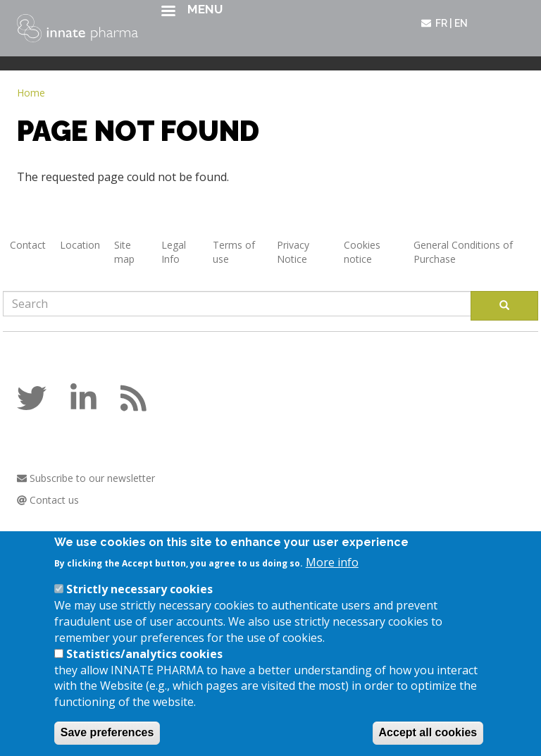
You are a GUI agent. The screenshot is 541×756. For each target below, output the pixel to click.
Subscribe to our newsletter (86, 478)
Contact (28, 245)
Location (80, 245)
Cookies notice (362, 252)
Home (31, 93)
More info (332, 570)
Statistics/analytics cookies (144, 662)
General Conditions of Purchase (463, 252)
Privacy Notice (293, 252)
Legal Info (174, 252)
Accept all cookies (428, 741)
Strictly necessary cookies (139, 597)
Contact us (48, 500)
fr (441, 23)
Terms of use (234, 252)
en (461, 23)
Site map (124, 252)
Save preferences (107, 741)
